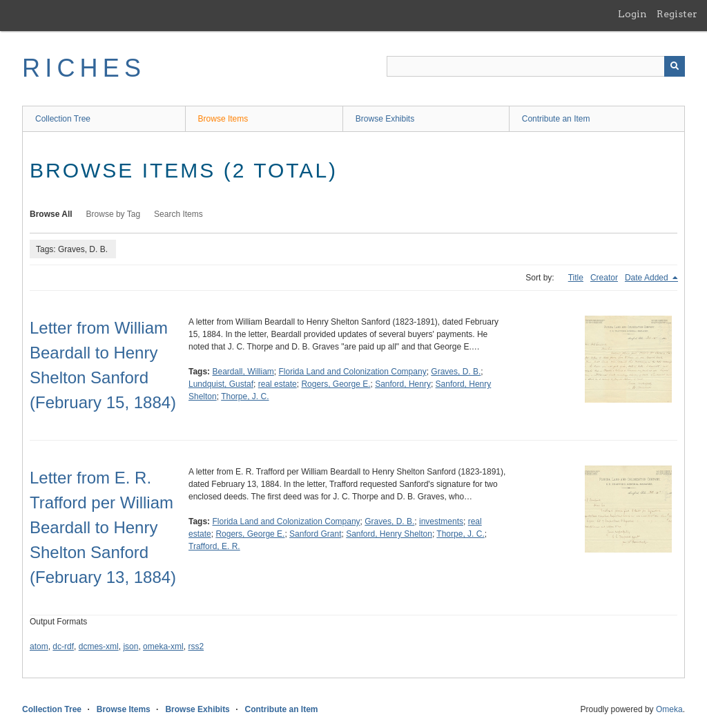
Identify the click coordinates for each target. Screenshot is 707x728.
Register (677, 14)
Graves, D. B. (456, 372)
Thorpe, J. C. (245, 396)
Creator (604, 278)
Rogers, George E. (336, 384)
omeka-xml (163, 646)
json (130, 646)
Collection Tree (63, 119)
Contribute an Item (556, 119)
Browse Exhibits (385, 119)
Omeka (669, 709)
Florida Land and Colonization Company (353, 372)
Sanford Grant (315, 534)
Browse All (51, 214)
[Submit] (675, 66)
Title (576, 278)
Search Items (178, 214)
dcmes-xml (99, 646)
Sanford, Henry (403, 384)
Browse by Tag (114, 214)
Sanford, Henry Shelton (389, 534)
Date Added (648, 278)
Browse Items (223, 119)
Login (632, 14)
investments (441, 521)
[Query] (536, 66)
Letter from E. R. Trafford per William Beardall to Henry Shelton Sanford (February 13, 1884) (103, 527)
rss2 (196, 646)
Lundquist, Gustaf (221, 384)
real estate (278, 384)
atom (39, 646)
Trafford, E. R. (214, 546)
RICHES (84, 68)
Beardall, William (243, 372)
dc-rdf (63, 646)
